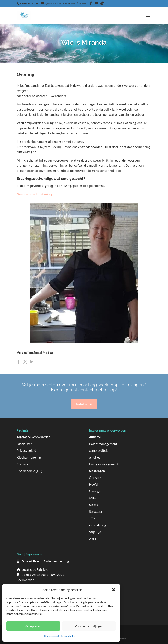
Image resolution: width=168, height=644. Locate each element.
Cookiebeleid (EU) (30, 471)
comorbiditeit (99, 450)
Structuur (96, 511)
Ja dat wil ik (84, 404)
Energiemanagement (104, 464)
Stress (94, 505)
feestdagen (97, 471)
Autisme (95, 437)
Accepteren (33, 626)
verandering (98, 525)
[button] (114, 590)
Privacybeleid (69, 636)
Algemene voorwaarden (33, 437)
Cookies (22, 464)
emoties (95, 457)
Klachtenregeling (29, 457)
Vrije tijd (95, 532)
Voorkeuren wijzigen (89, 626)
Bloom (121, 638)
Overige (95, 491)
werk (93, 539)
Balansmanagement (103, 444)
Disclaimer (24, 444)
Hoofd (93, 484)
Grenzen (95, 478)
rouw (93, 498)
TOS (92, 518)
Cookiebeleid (51, 636)
